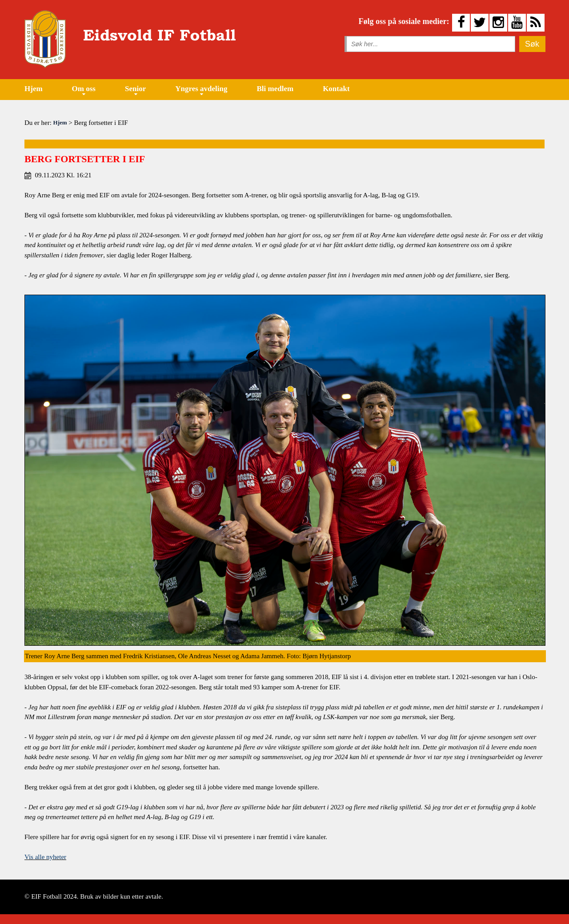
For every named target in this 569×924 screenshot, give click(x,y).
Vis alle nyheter (45, 857)
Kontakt (336, 89)
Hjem (34, 89)
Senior (135, 89)
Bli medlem (275, 89)
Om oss (84, 89)
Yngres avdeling (201, 89)
